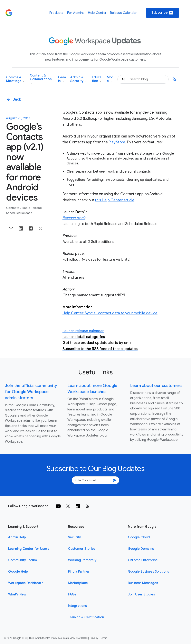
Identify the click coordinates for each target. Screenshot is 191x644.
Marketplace (78, 583)
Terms (104, 638)
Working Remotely (82, 560)
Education (97, 79)
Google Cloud (139, 537)
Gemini (62, 79)
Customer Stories (82, 549)
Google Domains (141, 549)
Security (74, 537)
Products (56, 13)
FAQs (72, 594)
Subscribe (163, 13)
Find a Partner (79, 572)
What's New (17, 594)
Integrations (77, 606)
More (110, 79)
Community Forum (22, 560)
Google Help (18, 572)
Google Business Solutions (148, 572)
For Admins (76, 13)
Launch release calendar (83, 331)
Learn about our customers (156, 386)
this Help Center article (115, 200)
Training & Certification (86, 617)
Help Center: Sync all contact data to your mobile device (110, 313)
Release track (74, 218)
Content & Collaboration (41, 79)
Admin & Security (78, 79)
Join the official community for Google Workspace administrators (31, 392)
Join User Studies (141, 594)
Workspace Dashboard (26, 583)
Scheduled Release (19, 213)
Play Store (117, 142)
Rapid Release (32, 208)
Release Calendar (123, 13)
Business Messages (143, 583)
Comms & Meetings (15, 79)
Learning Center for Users (29, 549)
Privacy (94, 638)
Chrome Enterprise (143, 560)
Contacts (13, 208)
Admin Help (17, 537)
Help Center (97, 13)
